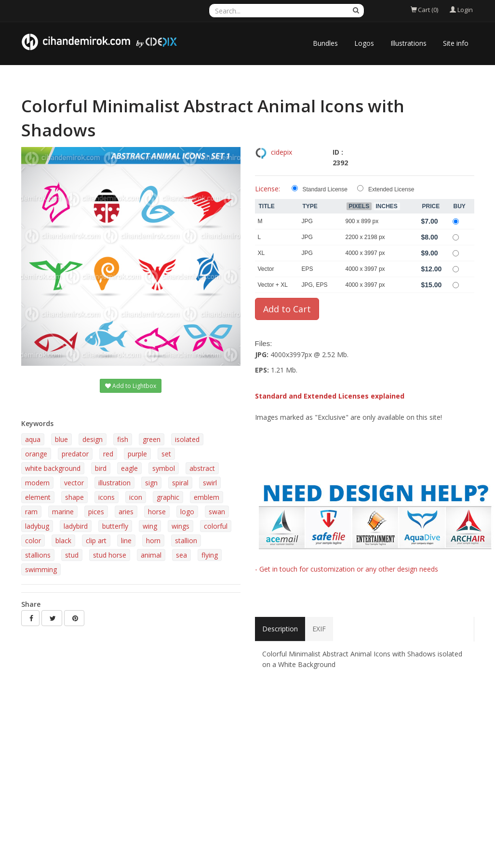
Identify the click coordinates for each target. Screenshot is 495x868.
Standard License (325, 189)
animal (151, 555)
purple (137, 454)
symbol (164, 468)
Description (280, 629)
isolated (187, 439)
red (108, 454)
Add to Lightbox (131, 386)
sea (181, 555)
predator (75, 454)
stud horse (110, 555)
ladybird (76, 526)
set (166, 454)
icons (107, 497)
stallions (38, 555)
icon (136, 497)
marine (63, 512)
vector (74, 483)
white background (53, 468)
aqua (33, 439)
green (152, 439)
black (63, 541)
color (33, 541)
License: (268, 189)
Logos (364, 43)
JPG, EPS (315, 285)
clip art (96, 541)
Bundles (325, 43)
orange (36, 454)
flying (210, 555)
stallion (186, 541)
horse (157, 512)
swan (217, 512)
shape (74, 497)
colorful (216, 526)
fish (123, 439)
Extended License (391, 189)
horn (153, 541)
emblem (207, 497)
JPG (307, 221)
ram (31, 512)
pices (96, 512)
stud (72, 555)
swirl (210, 483)
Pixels (359, 206)
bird (101, 468)
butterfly (115, 526)
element (38, 497)
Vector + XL (273, 285)
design (93, 439)
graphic (168, 497)
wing (150, 526)
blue (61, 439)
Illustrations (408, 43)
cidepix (281, 152)
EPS (308, 269)
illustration (114, 483)
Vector (266, 269)
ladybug (37, 526)
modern (37, 483)
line (126, 541)
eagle (129, 468)
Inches (387, 206)
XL (261, 253)
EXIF (319, 629)
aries (126, 512)
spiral (180, 483)
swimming (41, 569)
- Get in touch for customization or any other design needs (347, 569)
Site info (456, 43)
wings (181, 526)
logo (187, 512)
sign (151, 483)
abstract (202, 468)
